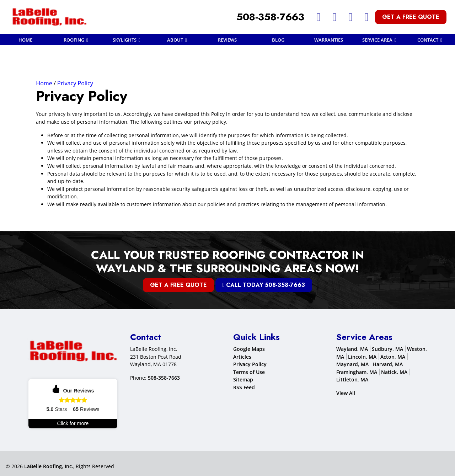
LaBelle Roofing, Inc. (49, 466)
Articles (242, 357)
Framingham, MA (357, 372)
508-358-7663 (270, 17)
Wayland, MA (352, 349)
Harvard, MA (388, 364)
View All (346, 393)
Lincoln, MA (362, 357)
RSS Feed (244, 387)
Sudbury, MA (387, 349)
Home (44, 83)
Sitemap (243, 380)
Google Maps (249, 349)
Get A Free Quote (411, 17)
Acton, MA (393, 357)
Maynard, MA (352, 364)
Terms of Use (249, 372)
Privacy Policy (75, 83)
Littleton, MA (352, 380)
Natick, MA (394, 372)
